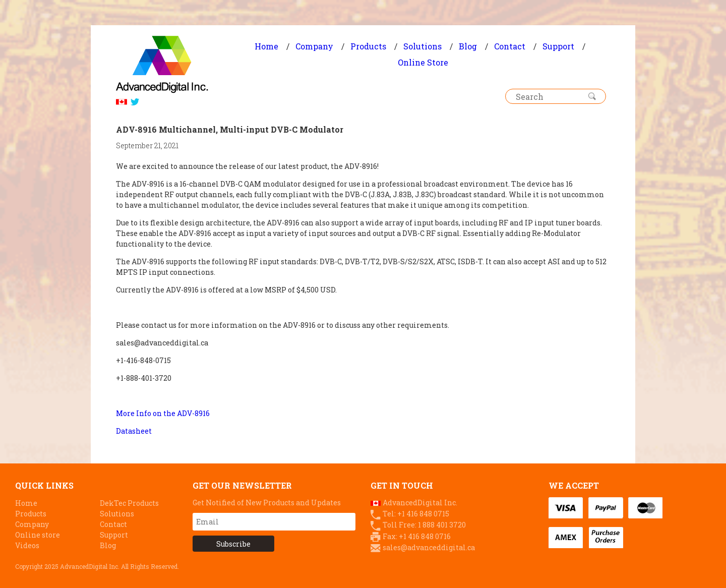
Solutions (422, 46)
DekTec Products (129, 503)
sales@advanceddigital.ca (429, 547)
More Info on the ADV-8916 (163, 413)
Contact (510, 46)
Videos (27, 545)
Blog (468, 46)
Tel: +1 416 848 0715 (416, 514)
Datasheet (134, 431)
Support (558, 46)
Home (266, 46)
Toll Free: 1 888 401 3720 (424, 525)
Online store (38, 535)
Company (314, 46)
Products (368, 46)
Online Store (423, 62)
